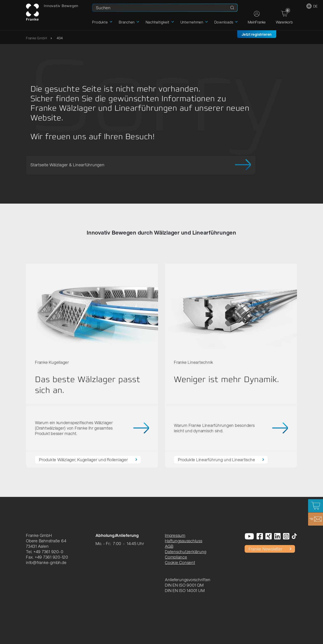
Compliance (176, 557)
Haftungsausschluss (184, 541)
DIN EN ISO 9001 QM (184, 585)
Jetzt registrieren (257, 34)
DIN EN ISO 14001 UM (185, 590)
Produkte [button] (100, 22)
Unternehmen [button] (192, 22)
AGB (169, 546)
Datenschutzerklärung (186, 552)
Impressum (175, 535)
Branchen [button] (127, 22)
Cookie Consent (180, 562)
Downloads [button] (224, 22)
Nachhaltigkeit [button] (158, 22)
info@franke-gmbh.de (46, 562)
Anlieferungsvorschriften (188, 580)
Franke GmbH (36, 38)
